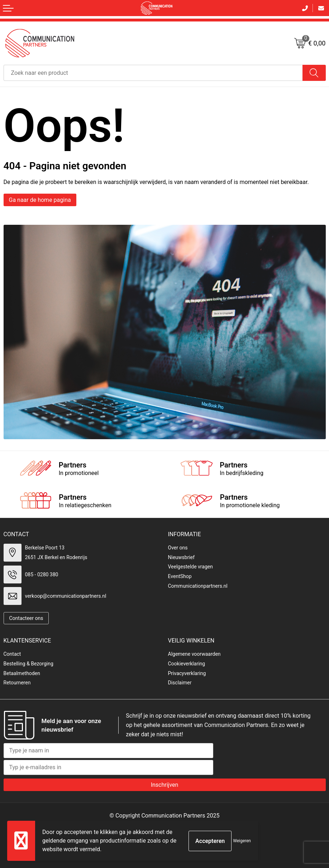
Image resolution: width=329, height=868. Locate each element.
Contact (12, 654)
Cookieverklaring (187, 664)
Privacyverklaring (187, 673)
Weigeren (242, 841)
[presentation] (271, 757)
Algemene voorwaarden (194, 654)
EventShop (180, 576)
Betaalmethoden (22, 673)
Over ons (178, 548)
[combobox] (153, 73)
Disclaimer (180, 683)
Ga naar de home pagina (40, 200)
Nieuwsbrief (182, 557)
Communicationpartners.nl (198, 586)
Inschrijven (165, 785)
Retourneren (17, 683)
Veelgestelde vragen (190, 567)
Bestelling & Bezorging (28, 664)
